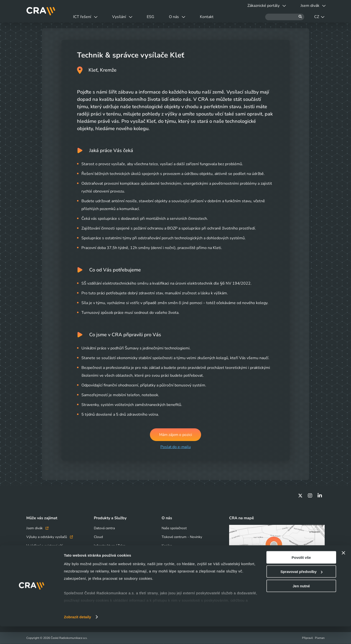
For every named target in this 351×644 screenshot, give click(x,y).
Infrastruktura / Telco (110, 546)
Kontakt (216, 17)
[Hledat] (285, 17)
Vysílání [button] (125, 17)
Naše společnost (174, 528)
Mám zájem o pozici (176, 435)
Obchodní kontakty (41, 555)
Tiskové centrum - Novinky (182, 537)
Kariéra (167, 546)
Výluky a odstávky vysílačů (50, 537)
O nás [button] (184, 17)
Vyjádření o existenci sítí (44, 546)
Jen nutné (301, 603)
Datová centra (104, 528)
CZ (319, 17)
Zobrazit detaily (78, 634)
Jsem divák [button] (312, 6)
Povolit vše (301, 575)
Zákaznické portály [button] (264, 6)
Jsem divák (37, 528)
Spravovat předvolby (301, 589)
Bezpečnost (102, 555)
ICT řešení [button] (86, 17)
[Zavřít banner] (343, 570)
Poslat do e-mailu (175, 447)
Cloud (98, 537)
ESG (156, 17)
